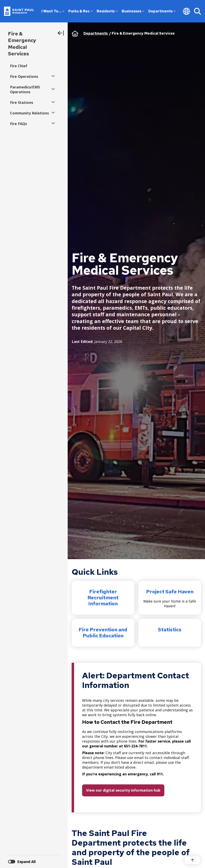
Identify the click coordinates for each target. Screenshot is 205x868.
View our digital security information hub (123, 790)
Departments (162, 11)
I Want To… (53, 11)
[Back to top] (192, 860)
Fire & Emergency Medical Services (22, 44)
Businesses (133, 11)
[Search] (197, 11)
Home (75, 33)
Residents (107, 11)
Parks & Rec (80, 11)
